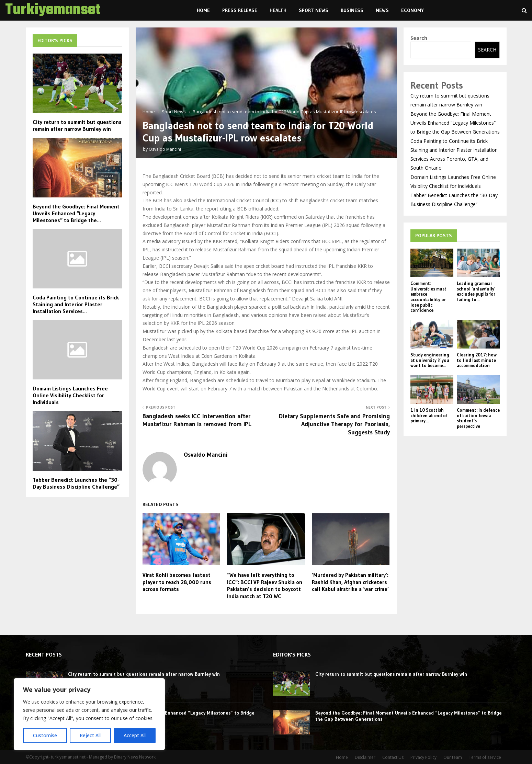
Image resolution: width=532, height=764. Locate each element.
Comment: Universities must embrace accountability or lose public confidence (428, 297)
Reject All (90, 735)
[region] (89, 714)
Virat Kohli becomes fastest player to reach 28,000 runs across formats (177, 582)
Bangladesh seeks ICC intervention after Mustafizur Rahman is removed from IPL (197, 420)
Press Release (240, 10)
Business (352, 10)
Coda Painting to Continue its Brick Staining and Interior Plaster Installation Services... (76, 304)
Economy (412, 10)
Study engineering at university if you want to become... (430, 360)
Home (203, 10)
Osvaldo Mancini (165, 149)
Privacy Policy (423, 757)
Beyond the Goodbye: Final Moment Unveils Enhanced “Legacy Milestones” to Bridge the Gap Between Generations (455, 123)
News (382, 10)
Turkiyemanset (53, 10)
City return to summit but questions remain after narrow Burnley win (77, 125)
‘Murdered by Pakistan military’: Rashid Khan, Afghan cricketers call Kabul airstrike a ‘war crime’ (350, 582)
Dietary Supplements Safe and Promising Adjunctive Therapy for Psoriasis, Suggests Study (334, 424)
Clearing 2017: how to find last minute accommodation (477, 360)
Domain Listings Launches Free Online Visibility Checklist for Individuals (70, 395)
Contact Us (393, 757)
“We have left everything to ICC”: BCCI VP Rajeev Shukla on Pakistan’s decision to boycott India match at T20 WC (265, 585)
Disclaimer (365, 757)
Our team (453, 757)
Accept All (135, 735)
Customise (45, 735)
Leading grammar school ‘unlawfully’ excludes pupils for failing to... (476, 291)
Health (278, 10)
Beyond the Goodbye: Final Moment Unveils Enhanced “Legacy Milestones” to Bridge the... (76, 213)
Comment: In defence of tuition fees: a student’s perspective (478, 418)
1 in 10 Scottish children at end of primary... (429, 415)
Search (419, 38)
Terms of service (485, 757)
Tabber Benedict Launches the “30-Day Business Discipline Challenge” (76, 483)
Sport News (314, 10)
